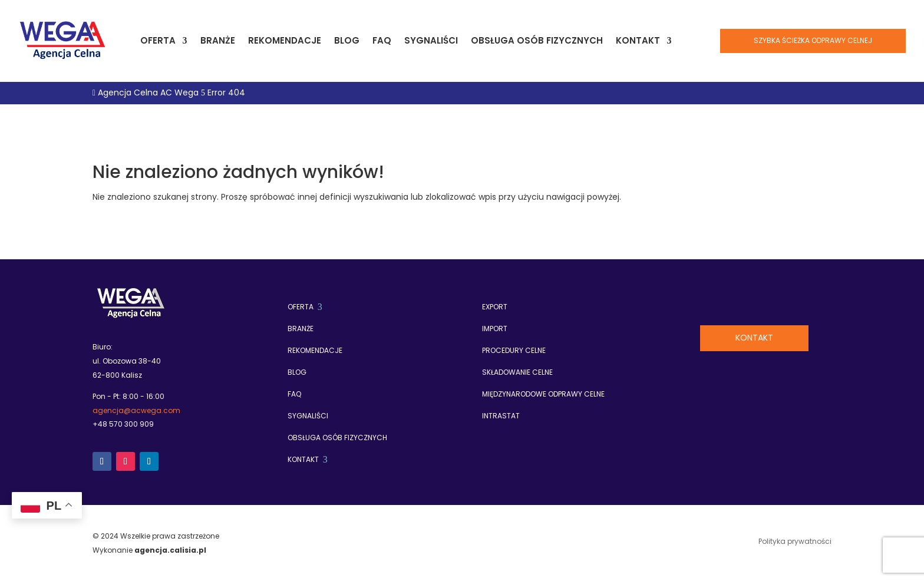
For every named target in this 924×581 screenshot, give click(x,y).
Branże (218, 40)
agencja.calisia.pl (170, 550)
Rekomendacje (285, 40)
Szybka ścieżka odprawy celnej (813, 40)
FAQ (382, 40)
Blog (347, 40)
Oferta (158, 40)
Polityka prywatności (795, 542)
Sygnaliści (431, 40)
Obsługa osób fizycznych (537, 40)
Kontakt (638, 40)
